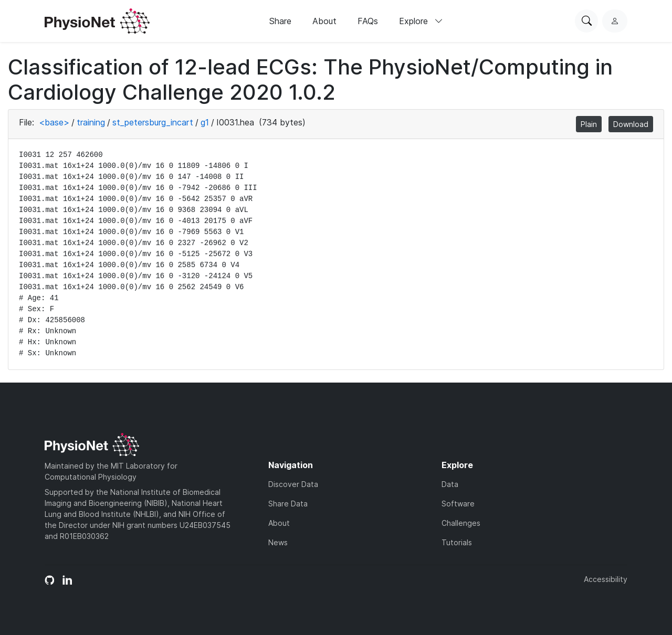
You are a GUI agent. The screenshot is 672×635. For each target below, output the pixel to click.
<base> (54, 122)
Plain (589, 124)
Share (280, 21)
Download (631, 124)
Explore (421, 21)
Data (450, 484)
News (278, 542)
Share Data (288, 504)
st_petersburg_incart (153, 122)
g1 (205, 122)
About (324, 21)
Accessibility (606, 579)
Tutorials (457, 542)
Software (458, 504)
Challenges (461, 523)
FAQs (368, 21)
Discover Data (293, 484)
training (91, 122)
